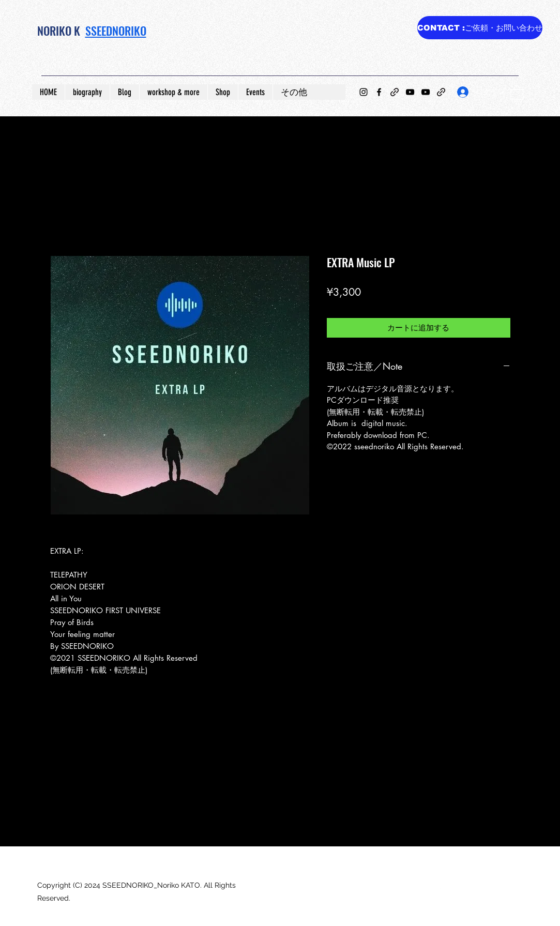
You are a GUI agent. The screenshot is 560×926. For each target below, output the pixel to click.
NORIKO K (59, 31)
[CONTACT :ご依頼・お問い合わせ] (480, 28)
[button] (517, 92)
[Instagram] (364, 92)
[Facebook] (379, 92)
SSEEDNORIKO (116, 31)
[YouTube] (410, 92)
